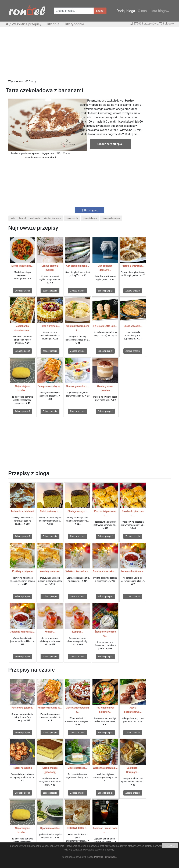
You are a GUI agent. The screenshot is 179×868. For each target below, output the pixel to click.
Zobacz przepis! (22, 291)
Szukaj (100, 11)
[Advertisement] (89, 55)
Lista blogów (159, 11)
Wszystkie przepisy (26, 24)
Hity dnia (52, 24)
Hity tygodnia (74, 24)
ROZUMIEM (170, 846)
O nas (142, 11)
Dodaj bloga (126, 11)
